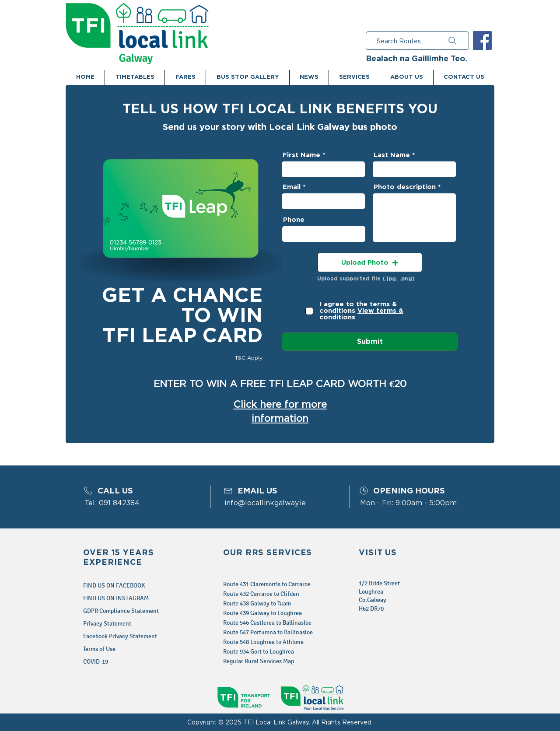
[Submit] (370, 342)
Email (292, 187)
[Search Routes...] (417, 41)
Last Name (392, 155)
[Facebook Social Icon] (482, 40)
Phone (294, 220)
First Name (301, 155)
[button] (370, 262)
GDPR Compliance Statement (121, 611)
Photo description (405, 187)
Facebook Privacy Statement (120, 636)
